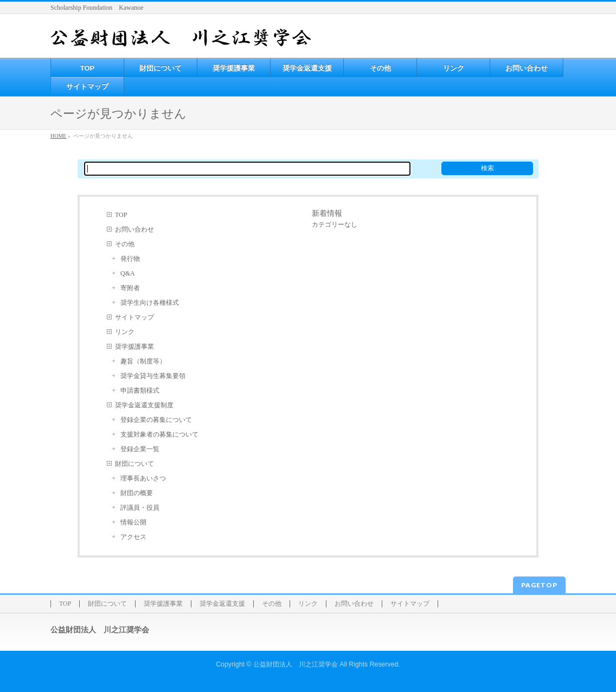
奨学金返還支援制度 (144, 405)
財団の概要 (137, 493)
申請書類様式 (140, 390)
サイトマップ (134, 317)
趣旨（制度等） (143, 361)
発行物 (130, 259)
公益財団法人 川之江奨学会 (296, 664)
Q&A (128, 273)
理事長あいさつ (143, 478)
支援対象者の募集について (159, 434)
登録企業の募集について (156, 420)
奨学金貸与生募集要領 (153, 376)
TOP (121, 215)
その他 (125, 244)
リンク (125, 332)
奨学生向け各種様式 (150, 303)
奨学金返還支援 (222, 604)
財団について (134, 464)
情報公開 (133, 522)
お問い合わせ (134, 229)
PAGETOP (539, 585)
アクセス (133, 537)
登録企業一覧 (140, 449)
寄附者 (130, 288)
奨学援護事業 (134, 347)
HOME (58, 136)
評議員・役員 (140, 508)
